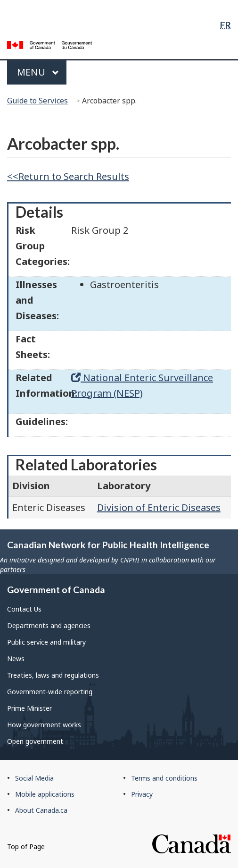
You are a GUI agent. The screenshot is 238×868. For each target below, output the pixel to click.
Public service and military (46, 642)
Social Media (34, 778)
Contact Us (24, 609)
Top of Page (26, 847)
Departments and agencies (49, 625)
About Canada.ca (41, 810)
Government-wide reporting (50, 692)
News (16, 659)
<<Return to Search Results (68, 176)
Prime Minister (29, 708)
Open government (35, 741)
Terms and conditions (164, 778)
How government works (44, 725)
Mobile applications (45, 794)
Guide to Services (37, 101)
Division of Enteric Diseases (159, 507)
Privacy (142, 794)
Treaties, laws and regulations (53, 675)
